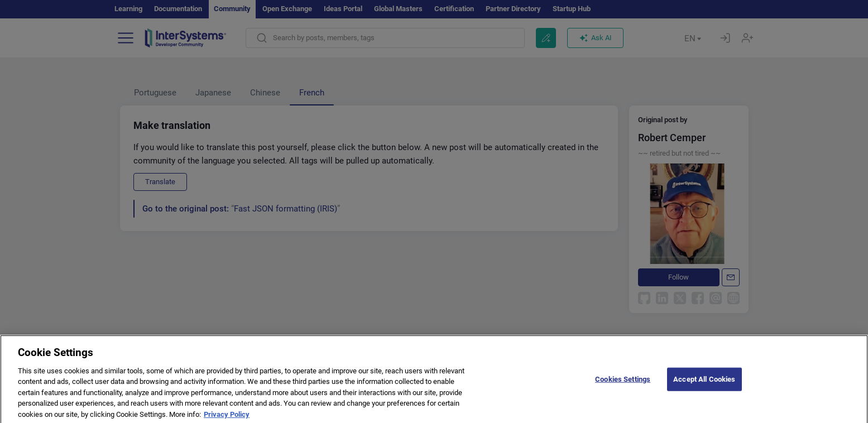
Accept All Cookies (704, 385)
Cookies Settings (623, 385)
